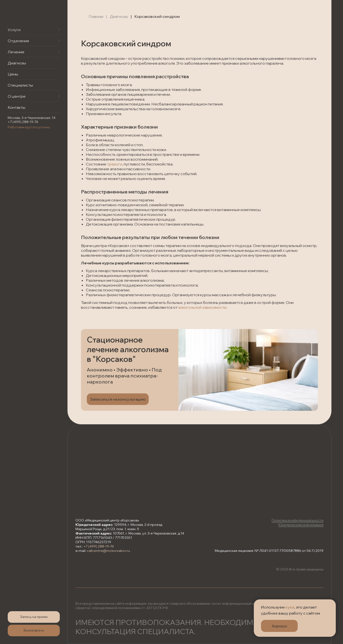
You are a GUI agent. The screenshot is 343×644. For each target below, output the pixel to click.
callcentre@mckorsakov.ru (108, 551)
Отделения (18, 41)
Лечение (16, 52)
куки (290, 607)
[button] (34, 617)
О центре (17, 96)
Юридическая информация (301, 525)
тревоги (115, 164)
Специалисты (20, 85)
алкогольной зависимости (202, 307)
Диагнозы (17, 63)
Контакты (17, 107)
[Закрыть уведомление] (332, 603)
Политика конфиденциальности (298, 520)
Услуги (14, 30)
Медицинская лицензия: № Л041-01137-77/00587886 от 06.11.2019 (269, 551)
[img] (27, 14)
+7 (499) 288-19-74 (23, 122)
